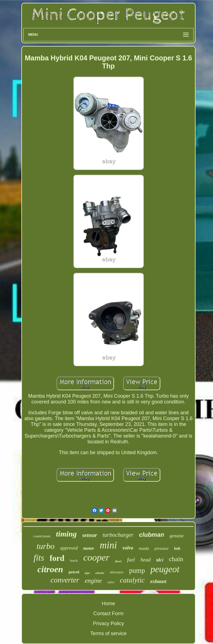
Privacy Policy (108, 623)
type (87, 573)
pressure (162, 548)
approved (69, 548)
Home (108, 604)
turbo (46, 546)
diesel (118, 561)
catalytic (132, 580)
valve (111, 582)
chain (176, 559)
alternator (117, 572)
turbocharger (118, 535)
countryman (42, 536)
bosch (74, 561)
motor (89, 548)
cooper (96, 557)
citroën (100, 573)
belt (177, 549)
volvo (128, 548)
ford (57, 558)
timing (66, 534)
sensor (90, 535)
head (145, 560)
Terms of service (108, 633)
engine (93, 581)
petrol (74, 572)
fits (39, 558)
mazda (144, 549)
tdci (160, 560)
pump (137, 570)
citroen (50, 569)
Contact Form (108, 614)
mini (108, 545)
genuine (177, 536)
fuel (131, 560)
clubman (151, 535)
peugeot (165, 569)
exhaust (158, 581)
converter (65, 580)
